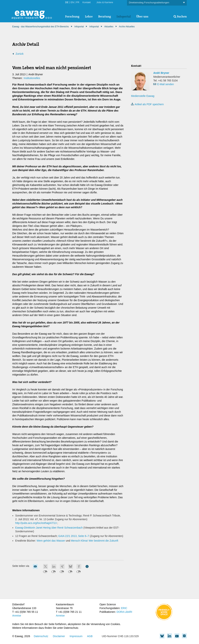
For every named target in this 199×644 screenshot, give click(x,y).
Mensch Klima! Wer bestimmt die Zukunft (95, 541)
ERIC (124, 608)
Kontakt (87, 2)
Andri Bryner (161, 73)
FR (78, 2)
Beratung (105, 16)
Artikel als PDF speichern (147, 104)
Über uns (142, 16)
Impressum (76, 636)
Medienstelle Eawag (143, 96)
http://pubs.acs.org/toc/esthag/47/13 (36, 523)
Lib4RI (128, 612)
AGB (90, 636)
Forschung (72, 16)
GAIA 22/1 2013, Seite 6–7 (74, 536)
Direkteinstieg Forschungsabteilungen (157, 3)
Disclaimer (59, 636)
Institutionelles (32, 78)
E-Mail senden (166, 84)
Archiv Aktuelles (127, 27)
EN (72, 2)
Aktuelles (109, 27)
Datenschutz (41, 636)
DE (67, 2)
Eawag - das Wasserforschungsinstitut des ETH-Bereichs (40, 27)
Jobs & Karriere (105, 2)
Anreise (17, 616)
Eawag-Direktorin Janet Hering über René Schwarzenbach (49, 528)
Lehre (89, 16)
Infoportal (124, 16)
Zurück (20, 54)
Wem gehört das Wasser (51, 541)
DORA (120, 612)
